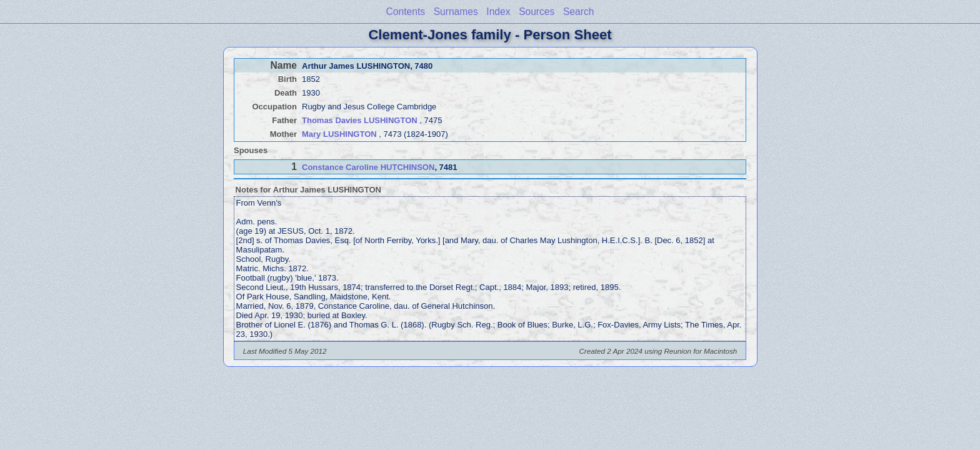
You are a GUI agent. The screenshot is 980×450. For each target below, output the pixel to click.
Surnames (456, 12)
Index (498, 12)
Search (578, 12)
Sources (537, 12)
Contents (406, 12)
